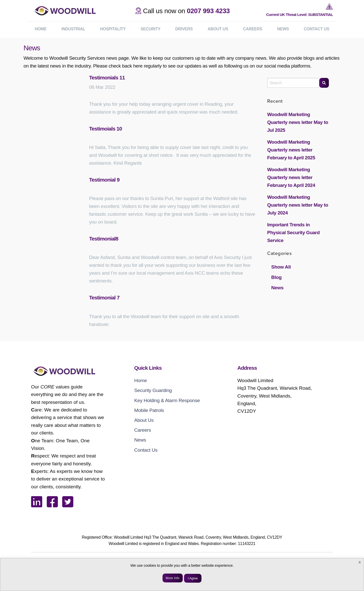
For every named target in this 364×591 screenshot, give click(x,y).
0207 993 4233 (208, 11)
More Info (173, 578)
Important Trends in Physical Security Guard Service (293, 233)
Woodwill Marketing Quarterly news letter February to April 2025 (291, 150)
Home (141, 380)
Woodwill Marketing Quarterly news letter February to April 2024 (291, 177)
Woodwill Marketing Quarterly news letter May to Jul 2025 (298, 122)
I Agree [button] (193, 578)
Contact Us (146, 450)
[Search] (324, 83)
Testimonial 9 (104, 180)
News (277, 288)
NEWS (283, 29)
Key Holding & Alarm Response (167, 400)
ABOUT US (218, 29)
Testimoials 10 (106, 129)
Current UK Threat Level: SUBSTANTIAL (300, 15)
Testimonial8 (104, 239)
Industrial (73, 29)
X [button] (360, 562)
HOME (41, 29)
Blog (276, 277)
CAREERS (253, 29)
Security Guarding (153, 390)
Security (151, 29)
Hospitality (113, 29)
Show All (281, 267)
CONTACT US (317, 29)
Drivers (184, 29)
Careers (143, 430)
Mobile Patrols (149, 410)
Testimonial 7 (104, 298)
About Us (144, 420)
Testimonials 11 (107, 78)
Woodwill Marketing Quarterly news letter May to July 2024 (298, 205)
